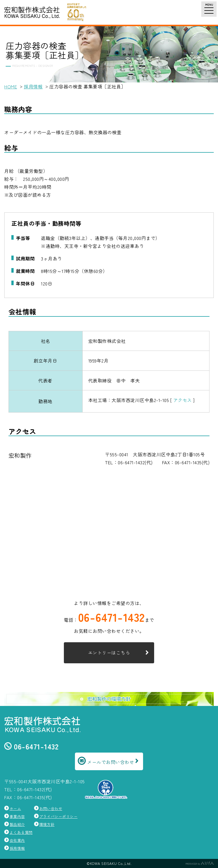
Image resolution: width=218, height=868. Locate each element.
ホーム (15, 808)
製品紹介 (17, 824)
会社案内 (17, 840)
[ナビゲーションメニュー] (209, 9)
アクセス (183, 400)
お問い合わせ (51, 808)
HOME (11, 86)
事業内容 (17, 816)
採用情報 (33, 86)
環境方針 (47, 824)
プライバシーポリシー (58, 816)
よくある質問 (21, 832)
